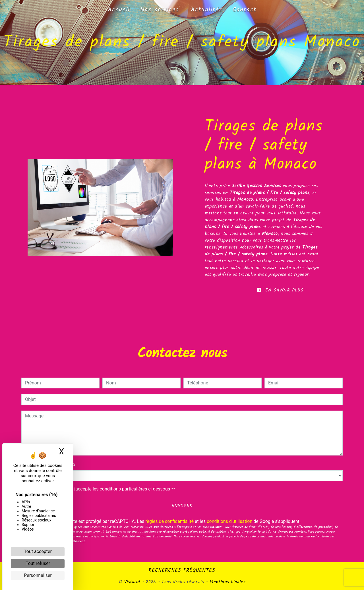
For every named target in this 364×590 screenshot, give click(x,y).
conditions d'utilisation (229, 521)
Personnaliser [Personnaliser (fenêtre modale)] (38, 575)
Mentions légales (227, 582)
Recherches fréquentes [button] (182, 570)
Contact (245, 10)
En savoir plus (280, 290)
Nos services (160, 10)
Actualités (207, 10)
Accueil (119, 10)
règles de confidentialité (169, 521)
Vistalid (132, 582)
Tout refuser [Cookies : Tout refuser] (38, 563)
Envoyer (182, 506)
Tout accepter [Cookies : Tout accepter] (38, 551)
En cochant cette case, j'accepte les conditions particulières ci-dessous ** (101, 489)
